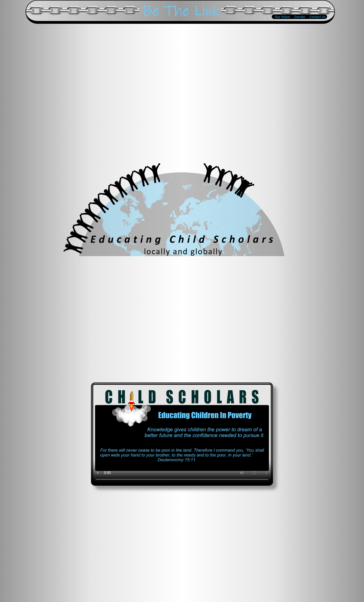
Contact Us (317, 17)
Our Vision (282, 17)
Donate (300, 17)
